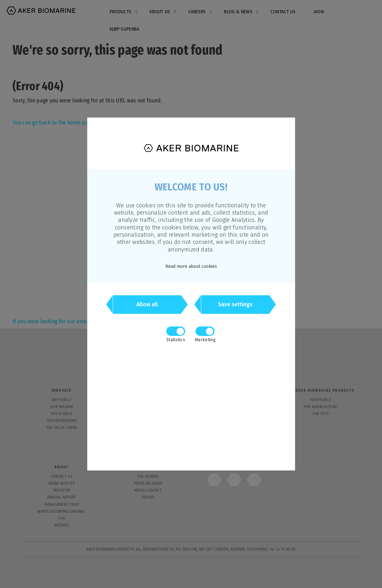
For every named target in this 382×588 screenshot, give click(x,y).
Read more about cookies (191, 266)
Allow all (147, 305)
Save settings (235, 305)
